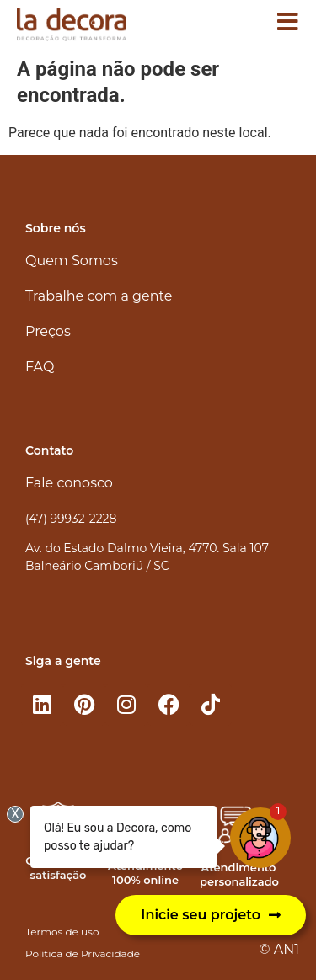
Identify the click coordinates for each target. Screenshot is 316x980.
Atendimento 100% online (145, 873)
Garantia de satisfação (58, 868)
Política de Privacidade (83, 953)
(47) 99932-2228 (71, 519)
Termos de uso (62, 932)
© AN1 (279, 949)
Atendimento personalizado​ (239, 874)
